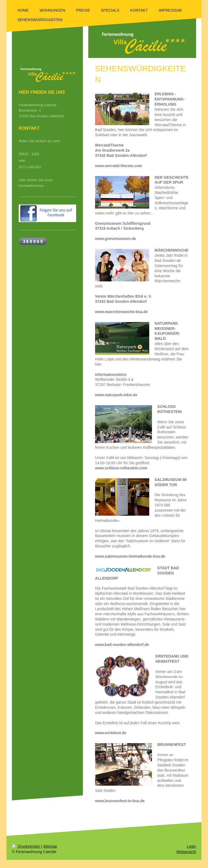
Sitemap (50, 846)
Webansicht (186, 852)
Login (191, 846)
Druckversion (26, 846)
